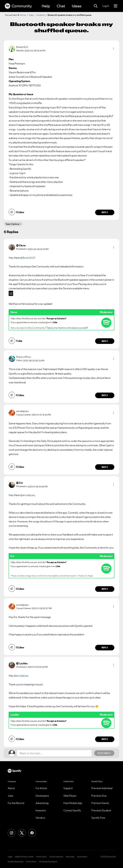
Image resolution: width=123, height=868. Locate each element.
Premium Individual (102, 788)
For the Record (16, 803)
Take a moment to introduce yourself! (67, 328)
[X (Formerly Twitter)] (22, 833)
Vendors (40, 818)
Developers (42, 796)
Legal (10, 857)
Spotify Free (98, 818)
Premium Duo (99, 796)
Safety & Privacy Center (24, 857)
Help (46, 6)
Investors (41, 810)
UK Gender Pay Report (48, 862)
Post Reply (104, 753)
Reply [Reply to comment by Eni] (105, 589)
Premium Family (100, 803)
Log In (106, 6)
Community (18, 6)
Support (68, 788)
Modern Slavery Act (16, 862)
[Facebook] (32, 833)
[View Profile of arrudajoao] (22, 411)
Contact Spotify (72, 810)
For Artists (41, 788)
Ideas (77, 6)
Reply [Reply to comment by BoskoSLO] (105, 212)
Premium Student (101, 810)
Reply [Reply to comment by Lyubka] (105, 739)
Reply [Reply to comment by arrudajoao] (105, 467)
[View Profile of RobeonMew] (24, 357)
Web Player (70, 796)
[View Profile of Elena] (22, 245)
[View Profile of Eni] (21, 483)
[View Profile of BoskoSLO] (22, 47)
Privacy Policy (41, 857)
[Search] (96, 6)
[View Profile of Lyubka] (23, 663)
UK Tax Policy (31, 862)
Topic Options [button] (12, 224)
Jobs (10, 796)
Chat (61, 6)
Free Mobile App (73, 803)
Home (23, 15)
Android (41, 15)
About (11, 788)
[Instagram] (12, 833)
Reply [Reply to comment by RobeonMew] (105, 395)
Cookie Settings (56, 857)
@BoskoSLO (27, 258)
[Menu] (116, 6)
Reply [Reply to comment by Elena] (105, 341)
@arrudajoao (28, 495)
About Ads (70, 857)
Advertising (42, 803)
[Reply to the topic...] (54, 753)
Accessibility (82, 857)
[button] (114, 49)
